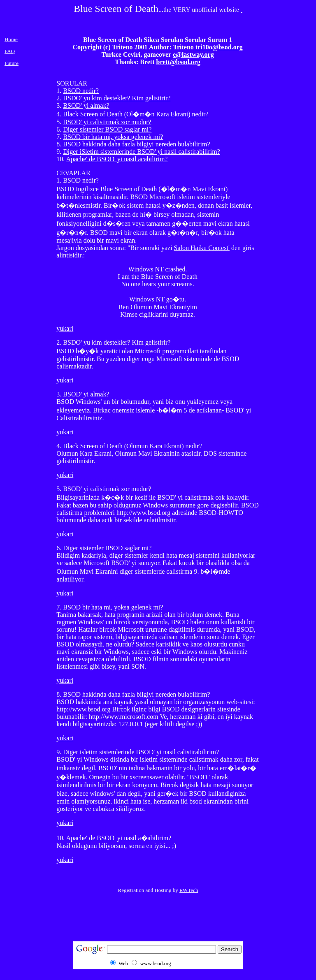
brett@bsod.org (178, 62)
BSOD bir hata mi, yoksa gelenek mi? (113, 137)
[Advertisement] (285, 453)
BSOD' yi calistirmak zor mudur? (107, 122)
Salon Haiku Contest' (202, 248)
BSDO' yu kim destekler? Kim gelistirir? (117, 98)
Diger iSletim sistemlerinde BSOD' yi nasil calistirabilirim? (142, 152)
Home (11, 39)
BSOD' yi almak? (86, 105)
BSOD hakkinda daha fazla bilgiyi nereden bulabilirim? (136, 144)
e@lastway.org (193, 54)
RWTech (189, 890)
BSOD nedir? (81, 91)
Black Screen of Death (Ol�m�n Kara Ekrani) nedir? (136, 114)
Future (12, 63)
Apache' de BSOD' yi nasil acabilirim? (117, 159)
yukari (65, 328)
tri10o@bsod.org (219, 47)
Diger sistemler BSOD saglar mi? (107, 129)
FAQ (10, 51)
